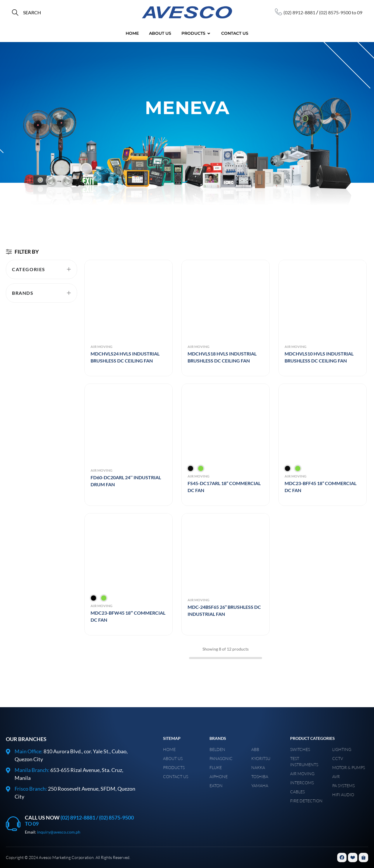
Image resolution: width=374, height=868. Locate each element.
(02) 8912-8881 (299, 12)
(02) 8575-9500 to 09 (341, 12)
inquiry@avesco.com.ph (59, 832)
